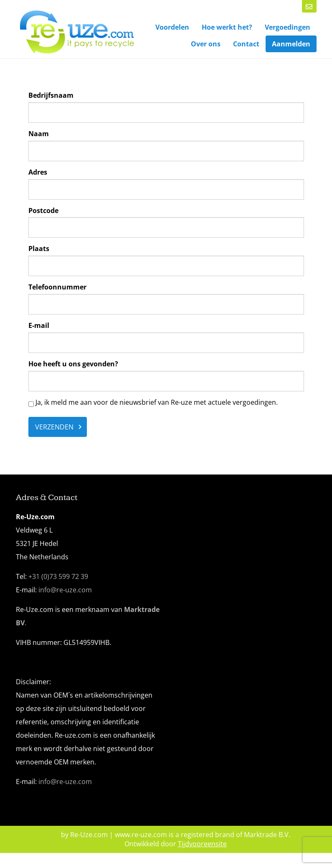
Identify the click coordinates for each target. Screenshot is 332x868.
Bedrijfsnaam (51, 95)
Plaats (39, 249)
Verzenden (54, 427)
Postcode (43, 211)
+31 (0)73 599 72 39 (58, 576)
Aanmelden (291, 44)
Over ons (206, 44)
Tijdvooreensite (202, 844)
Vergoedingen (288, 27)
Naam (39, 134)
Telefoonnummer (57, 287)
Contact (246, 44)
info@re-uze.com (65, 590)
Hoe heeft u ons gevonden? (73, 364)
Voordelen (172, 27)
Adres (38, 172)
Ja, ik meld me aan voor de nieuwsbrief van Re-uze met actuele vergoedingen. (153, 402)
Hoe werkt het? (227, 27)
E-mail (39, 325)
